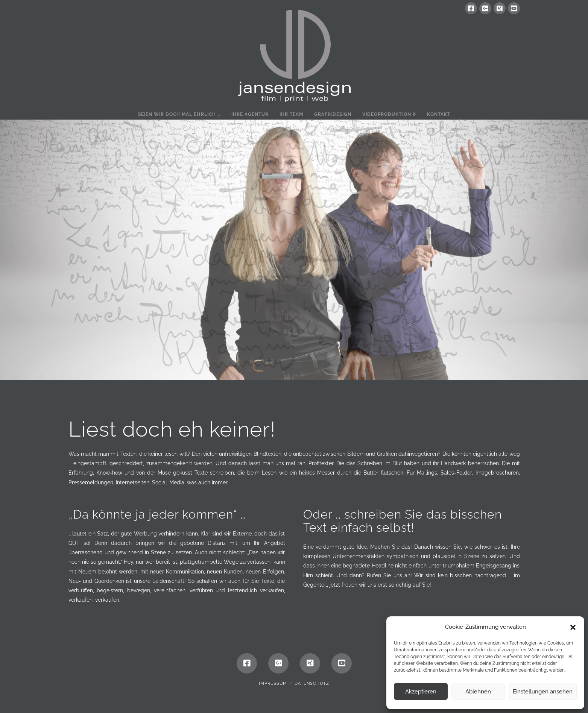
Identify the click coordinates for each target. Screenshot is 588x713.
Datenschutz (312, 683)
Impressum (273, 683)
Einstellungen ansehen (543, 692)
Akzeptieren (421, 692)
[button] (573, 627)
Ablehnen (478, 692)
